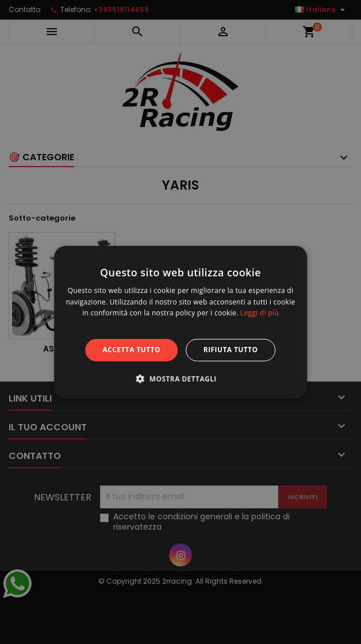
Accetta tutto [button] (132, 350)
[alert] (180, 322)
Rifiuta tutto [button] (231, 350)
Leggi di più (260, 313)
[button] (180, 379)
